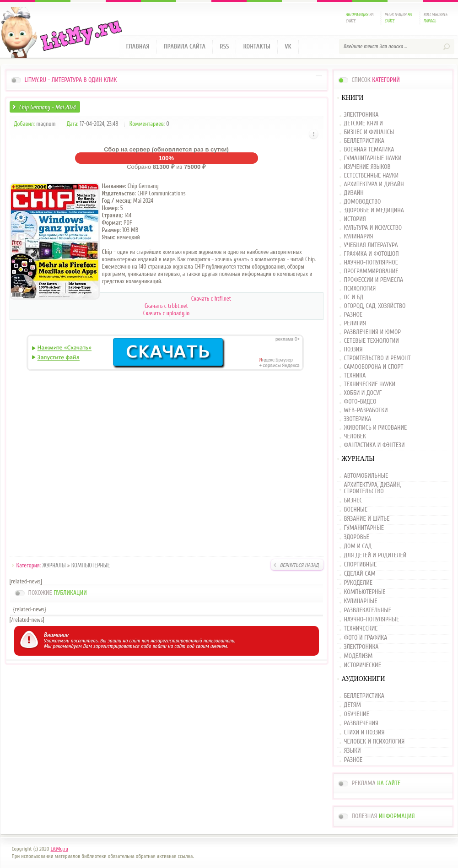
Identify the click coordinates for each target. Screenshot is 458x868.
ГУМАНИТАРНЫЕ (364, 528)
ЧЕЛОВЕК (355, 437)
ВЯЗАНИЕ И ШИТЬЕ (367, 519)
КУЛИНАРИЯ (359, 237)
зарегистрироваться (116, 646)
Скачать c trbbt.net (166, 306)
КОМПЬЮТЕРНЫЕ (91, 565)
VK (288, 46)
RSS (224, 46)
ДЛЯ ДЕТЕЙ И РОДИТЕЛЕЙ (375, 555)
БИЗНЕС (353, 501)
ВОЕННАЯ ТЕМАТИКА (369, 150)
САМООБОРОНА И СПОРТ (374, 367)
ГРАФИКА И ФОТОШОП (372, 254)
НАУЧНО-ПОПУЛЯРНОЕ (371, 263)
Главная (138, 46)
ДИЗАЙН (354, 193)
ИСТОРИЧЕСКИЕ (363, 665)
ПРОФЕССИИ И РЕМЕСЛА (374, 280)
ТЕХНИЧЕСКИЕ (361, 629)
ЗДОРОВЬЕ (357, 537)
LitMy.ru (59, 849)
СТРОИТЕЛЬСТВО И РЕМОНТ (377, 359)
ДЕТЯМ (353, 705)
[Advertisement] (167, 465)
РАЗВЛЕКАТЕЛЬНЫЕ (368, 610)
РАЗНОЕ (353, 315)
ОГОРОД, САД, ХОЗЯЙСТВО (375, 306)
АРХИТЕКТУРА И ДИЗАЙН (374, 185)
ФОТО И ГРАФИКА (366, 638)
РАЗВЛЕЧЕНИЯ (361, 723)
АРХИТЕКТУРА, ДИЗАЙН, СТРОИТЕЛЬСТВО (373, 488)
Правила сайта (185, 46)
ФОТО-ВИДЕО (360, 402)
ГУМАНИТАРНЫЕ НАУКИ (373, 159)
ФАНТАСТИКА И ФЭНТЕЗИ (374, 445)
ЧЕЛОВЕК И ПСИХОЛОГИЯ (374, 742)
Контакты (257, 46)
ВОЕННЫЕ (356, 510)
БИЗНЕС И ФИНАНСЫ (369, 132)
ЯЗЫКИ (353, 751)
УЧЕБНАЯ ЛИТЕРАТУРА (371, 245)
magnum (46, 124)
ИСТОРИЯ (355, 219)
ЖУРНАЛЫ (54, 565)
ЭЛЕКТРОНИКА (361, 115)
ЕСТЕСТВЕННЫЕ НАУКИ (372, 176)
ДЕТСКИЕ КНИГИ (364, 124)
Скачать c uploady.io (166, 313)
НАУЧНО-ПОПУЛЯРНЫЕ (372, 620)
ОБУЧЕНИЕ (357, 714)
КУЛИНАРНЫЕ (361, 601)
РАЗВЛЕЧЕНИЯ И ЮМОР (373, 332)
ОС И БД (354, 298)
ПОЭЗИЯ (353, 350)
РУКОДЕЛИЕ (358, 583)
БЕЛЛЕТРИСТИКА (364, 141)
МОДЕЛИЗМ (358, 656)
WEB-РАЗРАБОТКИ (366, 411)
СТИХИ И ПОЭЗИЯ (364, 733)
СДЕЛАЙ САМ (360, 574)
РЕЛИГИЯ (355, 324)
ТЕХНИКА (355, 376)
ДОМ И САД (358, 546)
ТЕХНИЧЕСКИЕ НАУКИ (370, 385)
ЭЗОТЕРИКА (358, 419)
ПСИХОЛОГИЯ (360, 289)
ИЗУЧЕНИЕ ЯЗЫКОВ (367, 167)
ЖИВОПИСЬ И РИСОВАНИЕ (376, 428)
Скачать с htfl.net (211, 299)
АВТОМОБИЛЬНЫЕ (366, 476)
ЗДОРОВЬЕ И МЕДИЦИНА (374, 211)
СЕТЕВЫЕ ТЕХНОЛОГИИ (372, 341)
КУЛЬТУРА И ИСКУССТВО (373, 228)
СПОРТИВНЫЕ (361, 565)
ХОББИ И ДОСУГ (363, 393)
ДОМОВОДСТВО (363, 202)
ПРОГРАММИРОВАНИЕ (371, 272)
